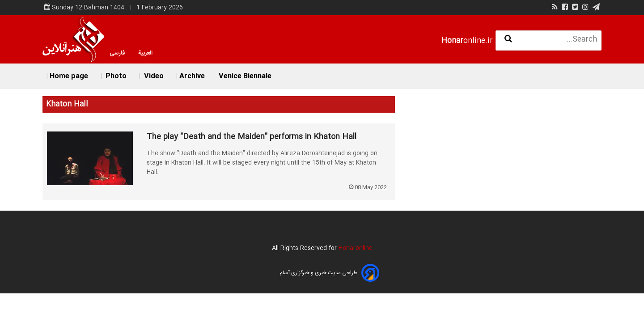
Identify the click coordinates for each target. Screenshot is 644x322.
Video (153, 76)
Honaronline (356, 248)
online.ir (467, 41)
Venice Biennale (245, 76)
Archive (192, 76)
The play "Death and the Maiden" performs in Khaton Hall (252, 137)
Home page (69, 76)
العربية (145, 53)
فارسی (117, 53)
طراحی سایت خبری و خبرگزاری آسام (318, 273)
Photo (115, 76)
